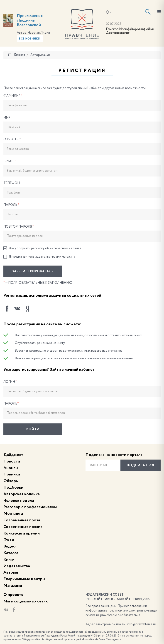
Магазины (13, 586)
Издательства (17, 566)
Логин (10, 382)
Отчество (12, 139)
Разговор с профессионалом (30, 507)
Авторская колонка (22, 494)
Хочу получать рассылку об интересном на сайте (42, 248)
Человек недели (19, 501)
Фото (9, 540)
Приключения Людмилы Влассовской (30, 20)
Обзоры (11, 481)
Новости (12, 461)
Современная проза (22, 520)
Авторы (11, 572)
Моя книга (13, 514)
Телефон (12, 183)
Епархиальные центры (24, 579)
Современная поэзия (23, 527)
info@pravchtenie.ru (142, 624)
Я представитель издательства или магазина (39, 257)
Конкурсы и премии (22, 533)
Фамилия (13, 96)
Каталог (11, 553)
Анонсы (11, 468)
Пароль (11, 205)
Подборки (13, 487)
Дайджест (13, 455)
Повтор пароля (19, 227)
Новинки (12, 474)
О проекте (13, 595)
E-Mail (10, 161)
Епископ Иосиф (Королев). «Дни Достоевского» (130, 31)
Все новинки (30, 39)
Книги (9, 559)
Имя (8, 118)
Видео (10, 546)
